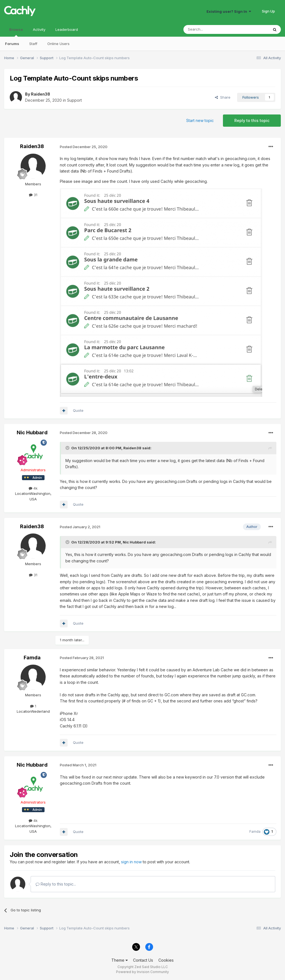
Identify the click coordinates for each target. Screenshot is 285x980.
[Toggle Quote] (68, 448)
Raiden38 (40, 94)
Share (223, 97)
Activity (39, 29)
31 (33, 195)
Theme (120, 960)
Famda (32, 658)
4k (33, 488)
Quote (78, 410)
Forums (12, 44)
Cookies (166, 960)
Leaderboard (67, 29)
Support (74, 100)
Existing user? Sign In (229, 11)
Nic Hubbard (32, 432)
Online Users (58, 44)
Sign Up (268, 11)
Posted (84, 147)
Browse (16, 32)
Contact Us (143, 960)
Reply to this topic (252, 120)
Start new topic (200, 120)
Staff (33, 44)
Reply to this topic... (56, 884)
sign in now (131, 862)
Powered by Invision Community (142, 972)
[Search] (212, 29)
